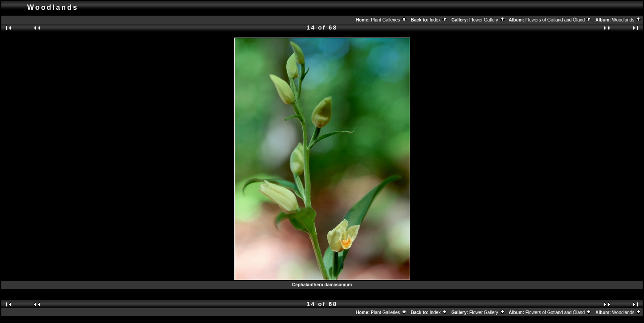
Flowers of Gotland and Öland (559, 20)
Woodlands (627, 20)
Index (439, 20)
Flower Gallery (487, 20)
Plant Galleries (389, 20)
